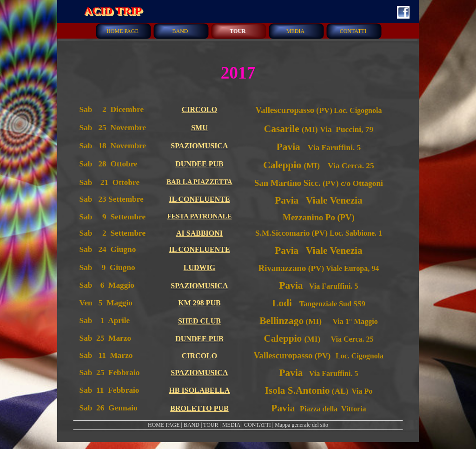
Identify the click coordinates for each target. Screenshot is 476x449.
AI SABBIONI (199, 233)
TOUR (211, 425)
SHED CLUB (199, 321)
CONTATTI (258, 425)
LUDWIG (199, 267)
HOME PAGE (164, 425)
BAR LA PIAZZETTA (199, 182)
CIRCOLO (199, 109)
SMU (199, 128)
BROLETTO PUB (199, 408)
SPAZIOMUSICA (199, 146)
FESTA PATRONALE (200, 216)
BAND (192, 425)
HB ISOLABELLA (199, 390)
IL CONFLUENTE (199, 199)
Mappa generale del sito (301, 425)
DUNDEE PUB (199, 164)
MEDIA (231, 425)
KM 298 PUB (199, 303)
